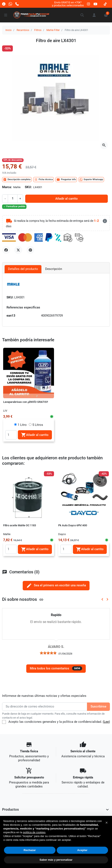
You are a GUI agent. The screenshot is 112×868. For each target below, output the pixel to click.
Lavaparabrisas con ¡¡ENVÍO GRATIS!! (26, 402)
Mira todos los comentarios (56, 668)
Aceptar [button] (82, 850)
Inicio (9, 30)
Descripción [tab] (54, 269)
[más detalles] (105, 221)
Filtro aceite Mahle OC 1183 (20, 525)
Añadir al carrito (67, 199)
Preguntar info (66, 180)
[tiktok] (105, 4)
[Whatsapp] (10, 4)
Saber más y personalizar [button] (56, 860)
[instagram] (89, 4)
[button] (82, 15)
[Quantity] (11, 435)
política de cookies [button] (34, 832)
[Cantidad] (13, 199)
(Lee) (106, 722)
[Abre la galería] (104, 145)
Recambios (23, 30)
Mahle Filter (53, 30)
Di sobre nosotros (23, 599)
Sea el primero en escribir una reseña (56, 586)
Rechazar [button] (30, 850)
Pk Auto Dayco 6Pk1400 (73, 525)
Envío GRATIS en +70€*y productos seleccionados (68, 4)
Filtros (38, 30)
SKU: (28, 187)
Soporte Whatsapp (91, 180)
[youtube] (95, 4)
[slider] (48, 653)
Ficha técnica (43, 180)
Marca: (7, 187)
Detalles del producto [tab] (23, 269)
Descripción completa (17, 180)
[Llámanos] (17, 4)
